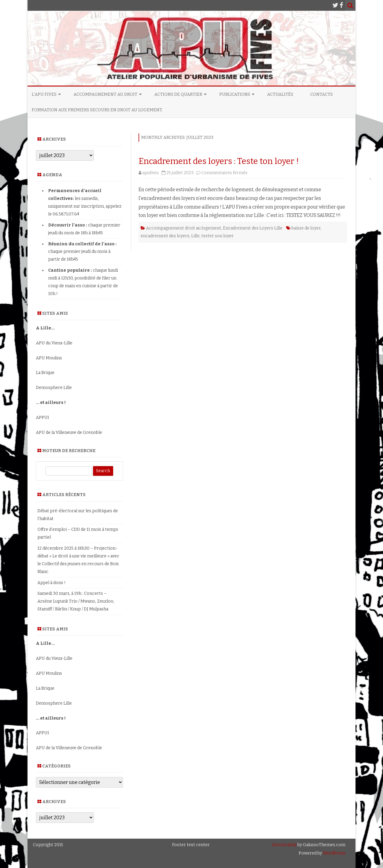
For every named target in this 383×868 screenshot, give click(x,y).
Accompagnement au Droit (105, 94)
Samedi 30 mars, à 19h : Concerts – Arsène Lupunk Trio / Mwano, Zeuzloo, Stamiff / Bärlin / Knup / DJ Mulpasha (76, 601)
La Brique (45, 373)
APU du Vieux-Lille (54, 343)
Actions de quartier (178, 94)
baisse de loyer (306, 228)
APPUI (42, 418)
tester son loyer (218, 236)
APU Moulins (49, 358)
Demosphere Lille (54, 388)
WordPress (334, 853)
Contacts (322, 94)
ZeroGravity (284, 845)
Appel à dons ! (51, 583)
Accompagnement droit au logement (184, 228)
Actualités (280, 94)
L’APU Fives (44, 94)
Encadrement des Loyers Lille (253, 228)
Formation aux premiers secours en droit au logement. (97, 110)
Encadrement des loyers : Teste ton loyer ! (219, 161)
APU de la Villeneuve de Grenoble (69, 433)
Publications (235, 94)
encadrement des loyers (165, 236)
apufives (151, 173)
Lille (195, 236)
